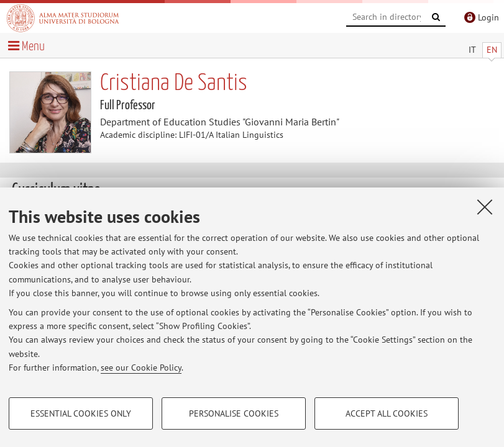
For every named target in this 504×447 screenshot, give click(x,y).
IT (472, 50)
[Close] (485, 207)
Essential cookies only (81, 413)
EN (492, 50)
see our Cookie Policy (141, 368)
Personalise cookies (234, 413)
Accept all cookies (387, 413)
